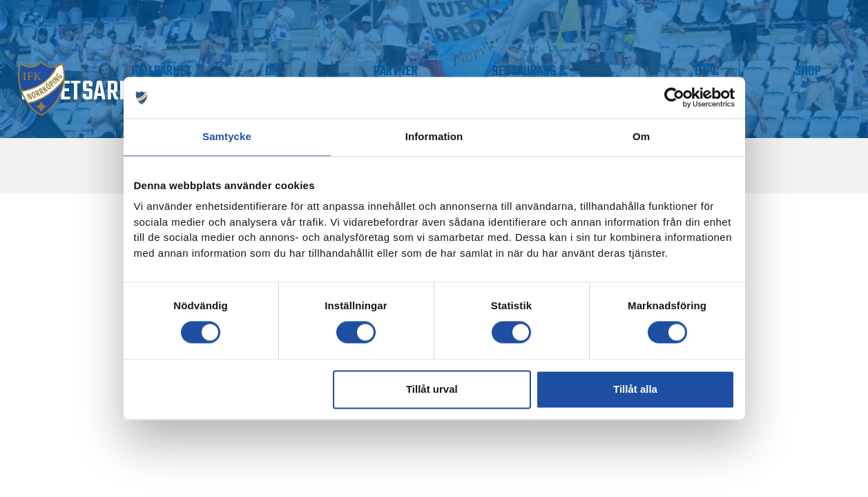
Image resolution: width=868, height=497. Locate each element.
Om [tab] (641, 136)
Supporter (254, 68)
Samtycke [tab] (227, 136)
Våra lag (153, 76)
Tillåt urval (432, 389)
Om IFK (428, 76)
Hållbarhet (351, 68)
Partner (517, 68)
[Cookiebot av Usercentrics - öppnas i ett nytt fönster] (674, 97)
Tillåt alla (635, 389)
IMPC (757, 68)
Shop (824, 68)
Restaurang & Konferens (616, 76)
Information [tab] (434, 136)
